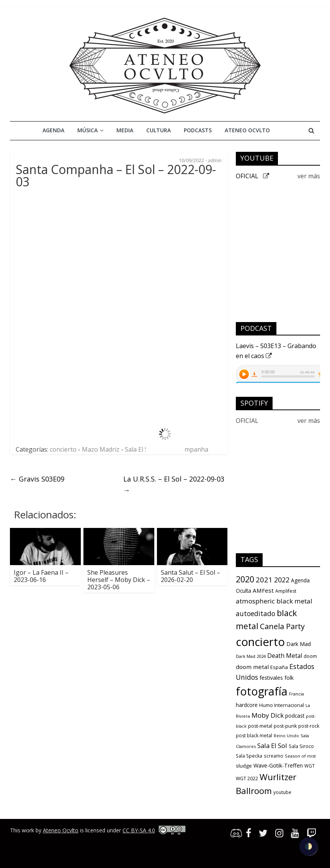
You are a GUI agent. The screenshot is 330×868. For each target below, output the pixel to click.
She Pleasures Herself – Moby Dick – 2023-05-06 (119, 580)
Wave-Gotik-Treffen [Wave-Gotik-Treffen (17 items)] (278, 765)
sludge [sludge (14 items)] (244, 766)
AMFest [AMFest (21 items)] (263, 590)
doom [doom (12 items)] (310, 656)
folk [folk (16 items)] (289, 678)
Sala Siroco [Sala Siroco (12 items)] (301, 746)
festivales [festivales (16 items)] (271, 678)
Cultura (158, 130)
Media (125, 130)
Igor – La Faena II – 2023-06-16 (41, 576)
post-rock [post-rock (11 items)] (309, 726)
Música (87, 130)
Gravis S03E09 (37, 479)
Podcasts (198, 130)
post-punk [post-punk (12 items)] (285, 726)
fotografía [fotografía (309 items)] (262, 691)
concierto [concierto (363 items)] (260, 642)
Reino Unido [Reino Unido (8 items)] (286, 736)
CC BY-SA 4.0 (139, 830)
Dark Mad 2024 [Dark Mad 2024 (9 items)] (251, 656)
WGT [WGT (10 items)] (310, 766)
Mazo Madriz (101, 449)
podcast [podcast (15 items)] (295, 716)
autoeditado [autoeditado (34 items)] (256, 613)
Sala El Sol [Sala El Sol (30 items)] (272, 746)
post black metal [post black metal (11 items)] (254, 736)
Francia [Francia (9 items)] (297, 694)
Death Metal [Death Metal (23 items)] (285, 656)
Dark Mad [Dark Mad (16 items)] (299, 644)
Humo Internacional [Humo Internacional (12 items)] (282, 705)
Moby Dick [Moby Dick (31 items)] (268, 715)
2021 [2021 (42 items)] (264, 579)
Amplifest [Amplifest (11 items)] (286, 591)
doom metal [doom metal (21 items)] (252, 667)
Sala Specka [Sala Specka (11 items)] (249, 756)
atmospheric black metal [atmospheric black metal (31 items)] (274, 601)
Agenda (53, 130)
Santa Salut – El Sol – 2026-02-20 (190, 576)
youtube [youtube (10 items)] (282, 792)
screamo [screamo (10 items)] (274, 756)
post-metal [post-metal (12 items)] (260, 726)
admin (215, 160)
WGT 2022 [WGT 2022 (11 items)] (247, 778)
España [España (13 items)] (279, 667)
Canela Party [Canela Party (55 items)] (282, 626)
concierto (63, 449)
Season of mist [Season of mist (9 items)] (300, 756)
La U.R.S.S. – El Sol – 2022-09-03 (174, 484)
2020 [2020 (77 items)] (245, 579)
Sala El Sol (139, 449)
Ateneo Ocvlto (247, 130)
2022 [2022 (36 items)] (282, 580)
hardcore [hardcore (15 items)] (247, 705)
